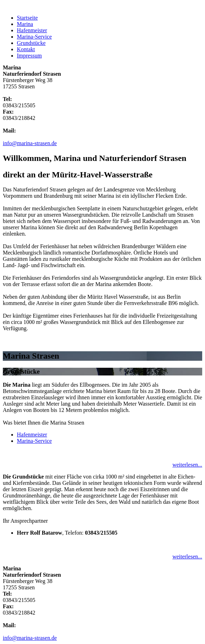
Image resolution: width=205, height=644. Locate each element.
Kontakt (26, 49)
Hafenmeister (32, 30)
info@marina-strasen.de (30, 143)
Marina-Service (34, 37)
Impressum (29, 56)
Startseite (27, 18)
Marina (25, 24)
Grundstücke (31, 43)
